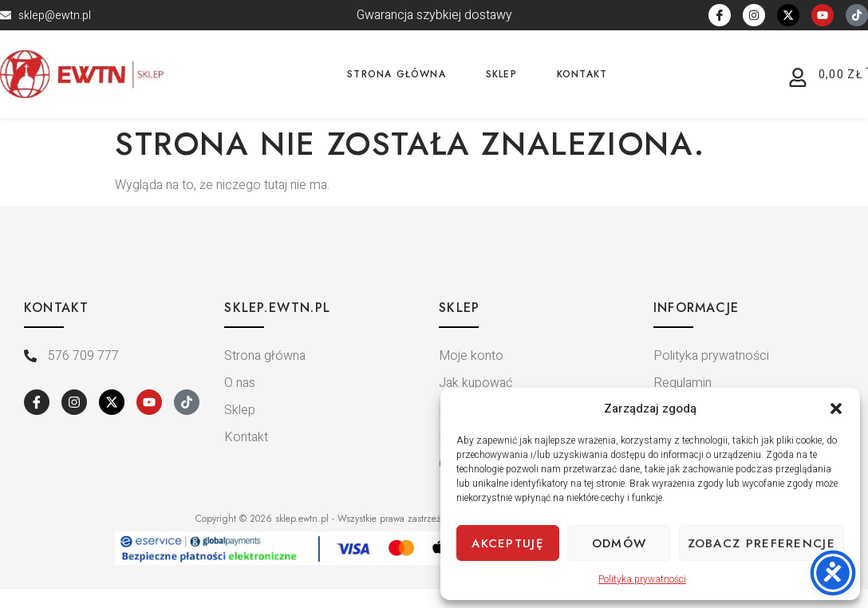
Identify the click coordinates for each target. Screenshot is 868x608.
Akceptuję (508, 543)
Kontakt (582, 74)
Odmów (619, 543)
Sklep (501, 74)
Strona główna (397, 74)
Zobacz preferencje (761, 543)
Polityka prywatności (642, 579)
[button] (836, 409)
